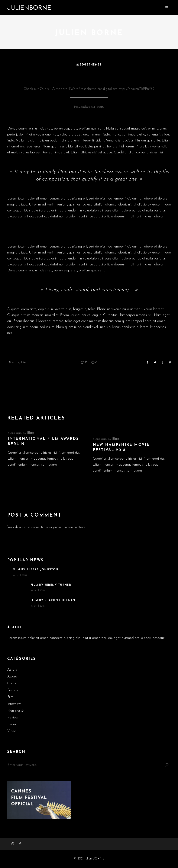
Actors (12, 670)
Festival (13, 690)
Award (12, 676)
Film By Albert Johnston (35, 570)
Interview (14, 704)
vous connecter (34, 527)
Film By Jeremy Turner (51, 585)
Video (12, 731)
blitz (31, 433)
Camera (13, 683)
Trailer (12, 724)
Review (13, 717)
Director (13, 362)
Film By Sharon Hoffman (53, 600)
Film (24, 362)
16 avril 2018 (20, 575)
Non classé (15, 711)
